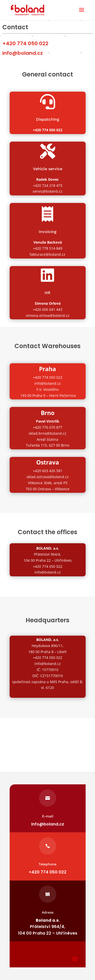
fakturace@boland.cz (48, 254)
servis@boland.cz (48, 191)
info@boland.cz (48, 383)
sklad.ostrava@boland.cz (48, 477)
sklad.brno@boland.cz (48, 433)
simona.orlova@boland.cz (48, 315)
